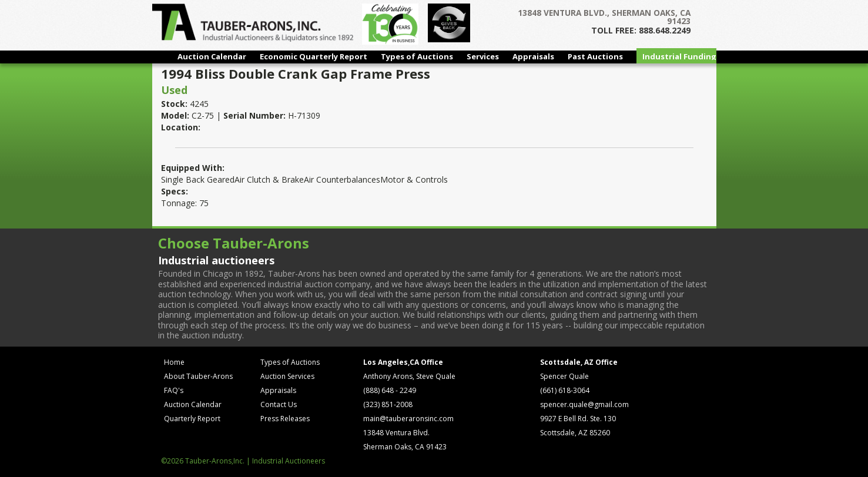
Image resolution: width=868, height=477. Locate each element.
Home (174, 362)
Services (483, 56)
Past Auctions (595, 56)
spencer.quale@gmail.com (584, 404)
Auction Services (287, 376)
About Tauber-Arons (198, 376)
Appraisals (533, 56)
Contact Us (279, 404)
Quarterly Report (192, 419)
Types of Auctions (417, 56)
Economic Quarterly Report (314, 56)
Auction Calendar (212, 56)
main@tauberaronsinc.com (408, 419)
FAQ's (174, 390)
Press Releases (285, 419)
